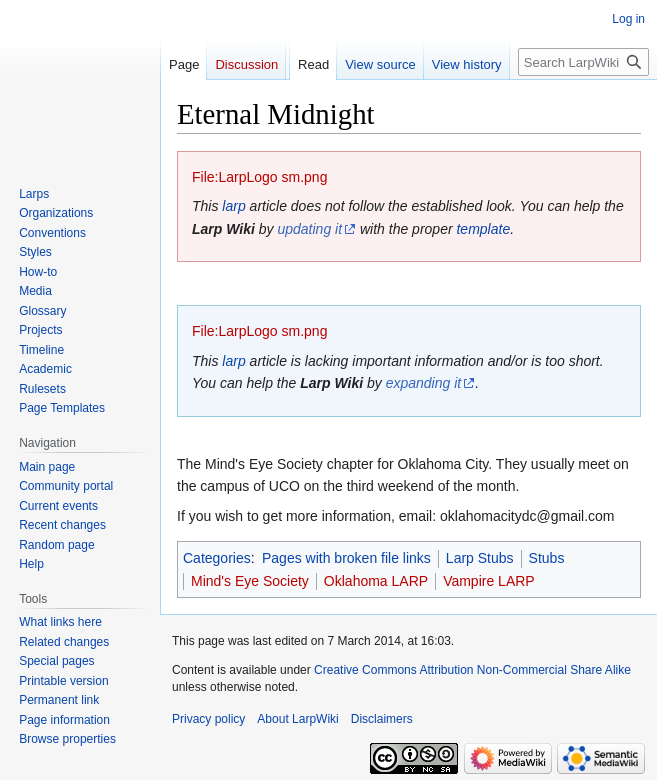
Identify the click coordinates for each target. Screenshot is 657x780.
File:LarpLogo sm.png (259, 177)
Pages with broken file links (346, 558)
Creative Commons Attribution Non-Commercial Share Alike (472, 670)
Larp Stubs (480, 558)
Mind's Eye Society (250, 581)
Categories (217, 558)
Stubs (547, 558)
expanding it (424, 383)
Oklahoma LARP (376, 581)
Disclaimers (382, 719)
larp (233, 206)
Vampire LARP (489, 581)
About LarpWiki (297, 719)
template (483, 229)
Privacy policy (208, 719)
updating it (309, 229)
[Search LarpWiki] (583, 62)
